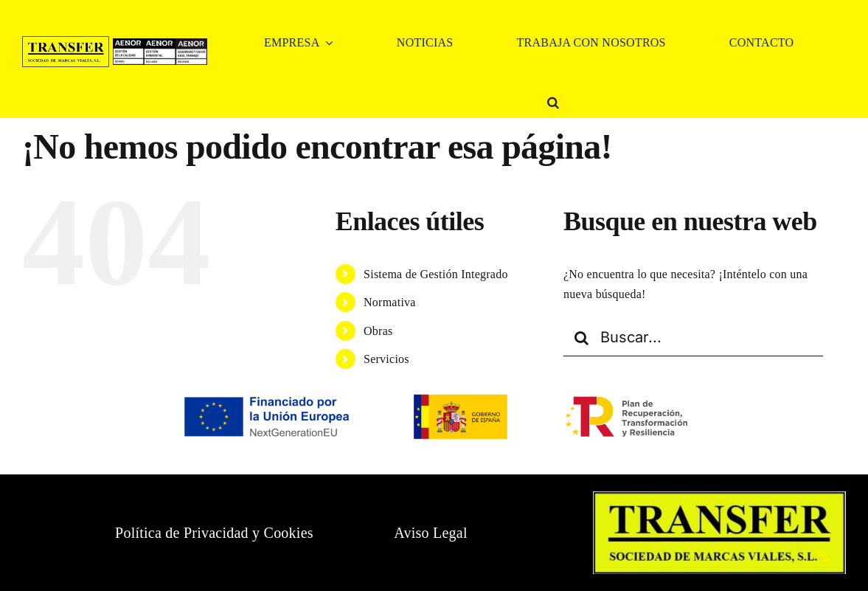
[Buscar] (582, 338)
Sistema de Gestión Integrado (436, 274)
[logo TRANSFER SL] (66, 42)
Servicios (386, 359)
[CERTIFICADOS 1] (129, 44)
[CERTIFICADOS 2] (160, 44)
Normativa (390, 302)
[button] (553, 102)
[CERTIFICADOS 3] (191, 44)
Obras (378, 331)
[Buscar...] (693, 338)
